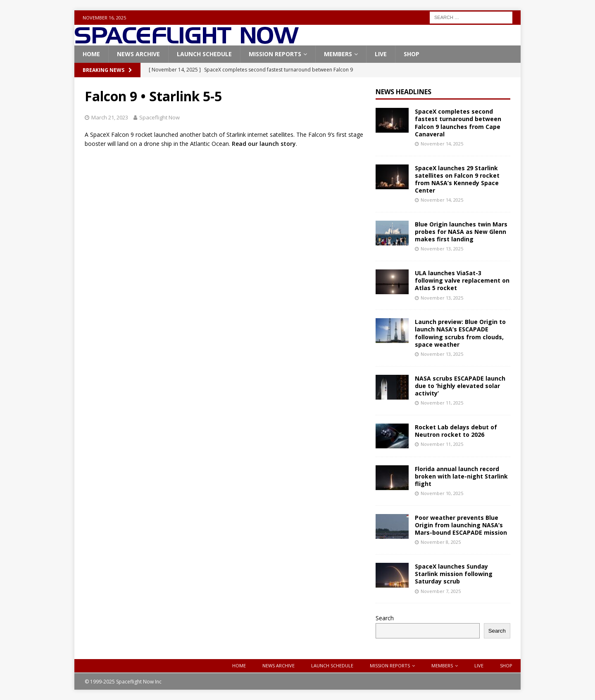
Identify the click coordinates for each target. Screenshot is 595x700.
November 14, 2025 (442, 144)
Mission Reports (275, 54)
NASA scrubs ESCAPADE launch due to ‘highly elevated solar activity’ (460, 386)
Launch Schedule (204, 54)
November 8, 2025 (441, 542)
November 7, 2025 (441, 591)
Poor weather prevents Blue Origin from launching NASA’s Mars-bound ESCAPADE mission (461, 525)
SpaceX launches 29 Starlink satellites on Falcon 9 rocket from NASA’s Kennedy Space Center (457, 179)
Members (338, 54)
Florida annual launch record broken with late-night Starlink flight (461, 476)
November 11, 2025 (442, 403)
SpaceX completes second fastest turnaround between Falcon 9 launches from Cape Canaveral (458, 123)
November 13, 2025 (442, 249)
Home (91, 54)
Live (381, 54)
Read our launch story (264, 144)
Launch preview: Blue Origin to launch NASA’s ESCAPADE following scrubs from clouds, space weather (460, 333)
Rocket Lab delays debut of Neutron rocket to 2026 (456, 431)
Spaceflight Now (159, 117)
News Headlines (403, 92)
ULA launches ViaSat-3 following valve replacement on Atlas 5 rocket (462, 280)
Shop (412, 54)
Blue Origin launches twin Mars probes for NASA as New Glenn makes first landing (461, 232)
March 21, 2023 (110, 117)
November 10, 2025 (442, 493)
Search (385, 618)
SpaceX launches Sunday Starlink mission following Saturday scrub (454, 574)
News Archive (138, 54)
